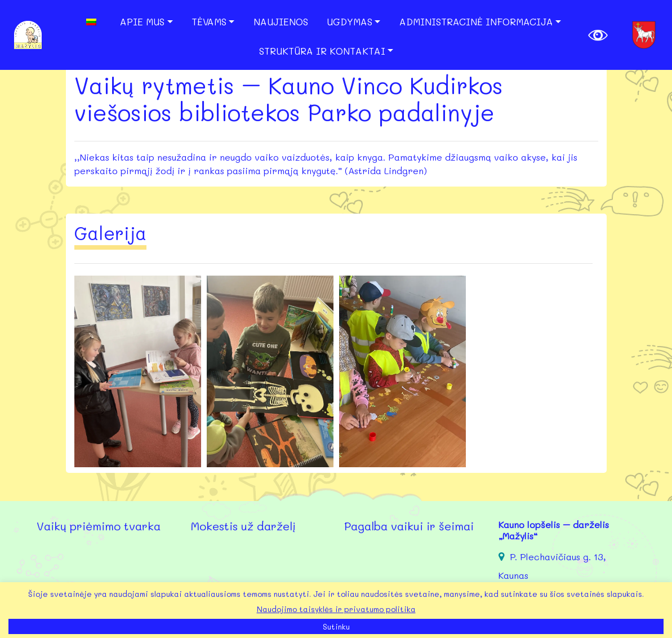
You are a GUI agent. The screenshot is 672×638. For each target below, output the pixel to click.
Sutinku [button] (336, 626)
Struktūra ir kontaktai (322, 51)
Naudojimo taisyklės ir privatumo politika (336, 609)
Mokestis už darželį (243, 526)
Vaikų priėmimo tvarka (99, 526)
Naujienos (281, 21)
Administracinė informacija (476, 21)
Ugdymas (350, 21)
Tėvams (209, 21)
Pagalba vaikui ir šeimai (409, 526)
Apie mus (142, 21)
